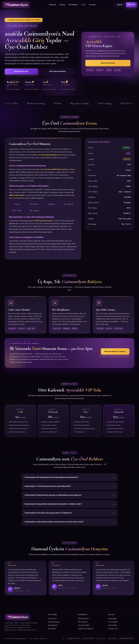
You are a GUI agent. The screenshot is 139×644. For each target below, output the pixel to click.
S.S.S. (83, 5)
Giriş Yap (131, 5)
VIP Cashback (83, 622)
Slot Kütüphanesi (54, 622)
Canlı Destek (112, 626)
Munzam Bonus (83, 619)
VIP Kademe (73, 5)
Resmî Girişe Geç (16, 72)
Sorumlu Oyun (113, 629)
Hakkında (52, 5)
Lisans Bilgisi (112, 619)
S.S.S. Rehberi (113, 622)
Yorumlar (92, 5)
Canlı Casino (52, 619)
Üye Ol (119, 5)
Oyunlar (62, 5)
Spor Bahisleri (53, 626)
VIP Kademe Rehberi (40, 72)
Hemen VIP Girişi (108, 63)
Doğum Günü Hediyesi (86, 629)
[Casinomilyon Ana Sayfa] (16, 5)
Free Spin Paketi (84, 626)
